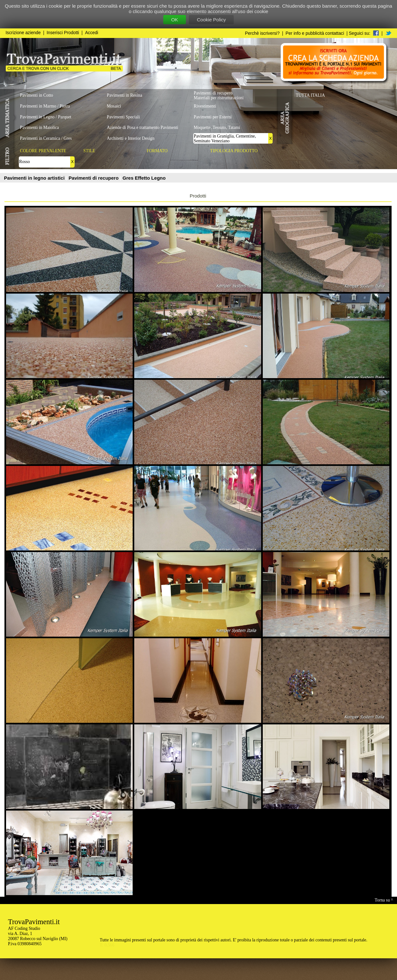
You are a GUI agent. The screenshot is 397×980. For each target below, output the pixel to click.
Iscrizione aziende (23, 33)
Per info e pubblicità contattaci (315, 33)
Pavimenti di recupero (94, 178)
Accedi (92, 33)
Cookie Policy (211, 20)
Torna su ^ (384, 900)
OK (175, 20)
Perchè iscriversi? (262, 33)
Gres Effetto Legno (144, 178)
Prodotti (198, 196)
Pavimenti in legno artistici (35, 178)
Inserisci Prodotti (63, 33)
